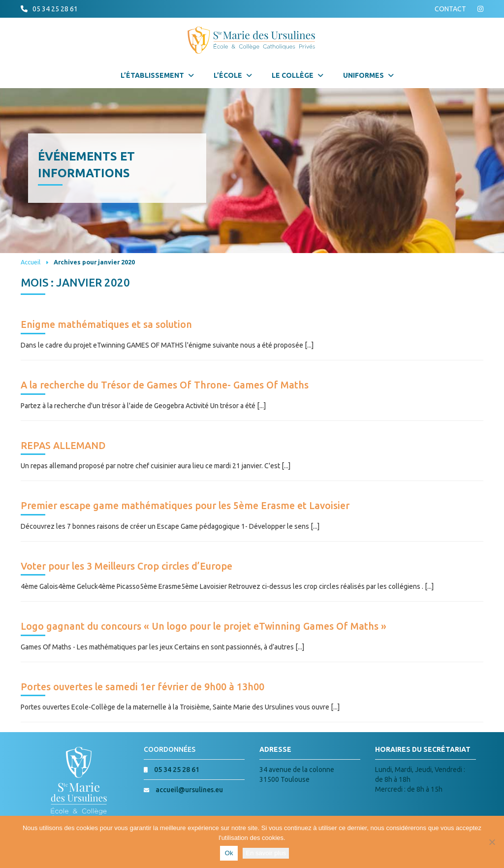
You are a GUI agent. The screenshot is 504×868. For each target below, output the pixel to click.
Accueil (31, 262)
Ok (229, 853)
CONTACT (450, 9)
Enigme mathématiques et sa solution (106, 324)
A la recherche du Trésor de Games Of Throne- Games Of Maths (165, 385)
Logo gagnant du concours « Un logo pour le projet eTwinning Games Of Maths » (204, 626)
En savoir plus (266, 853)
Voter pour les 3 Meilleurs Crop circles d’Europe (126, 566)
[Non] (492, 842)
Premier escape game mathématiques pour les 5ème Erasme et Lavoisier (185, 506)
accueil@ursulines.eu (189, 790)
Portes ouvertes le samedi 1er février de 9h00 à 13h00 (142, 687)
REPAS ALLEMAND (63, 446)
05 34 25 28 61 (55, 9)
